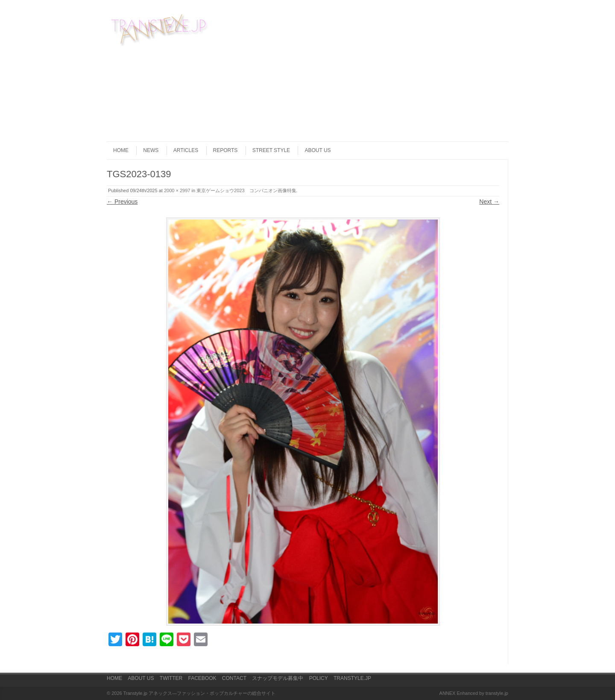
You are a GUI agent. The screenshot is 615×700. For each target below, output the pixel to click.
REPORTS (225, 150)
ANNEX (448, 693)
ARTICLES (186, 150)
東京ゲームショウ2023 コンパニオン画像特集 (246, 190)
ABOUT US (318, 150)
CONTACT (234, 678)
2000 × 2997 (177, 190)
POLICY (319, 678)
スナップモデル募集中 (278, 678)
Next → (489, 202)
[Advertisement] (462, 72)
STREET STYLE (271, 150)
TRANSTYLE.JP (352, 678)
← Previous (122, 202)
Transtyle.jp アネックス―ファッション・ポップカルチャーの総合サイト (200, 693)
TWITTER (171, 678)
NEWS (151, 150)
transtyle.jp (497, 693)
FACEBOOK (202, 678)
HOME (121, 150)
